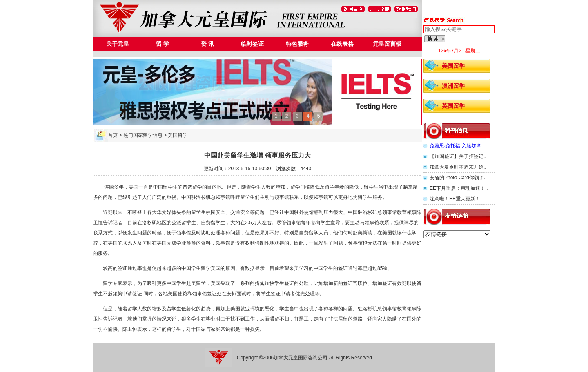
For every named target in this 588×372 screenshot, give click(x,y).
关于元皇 (118, 44)
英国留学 (453, 106)
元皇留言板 (387, 44)
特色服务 (297, 44)
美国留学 (453, 66)
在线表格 (342, 44)
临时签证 (252, 44)
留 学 (163, 44)
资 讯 (207, 44)
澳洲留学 (453, 86)
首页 (113, 135)
